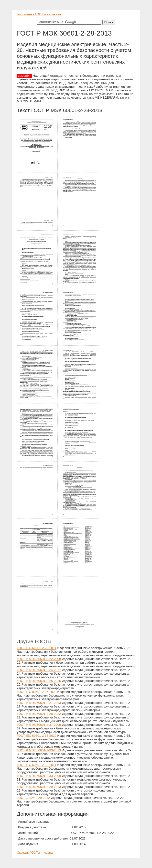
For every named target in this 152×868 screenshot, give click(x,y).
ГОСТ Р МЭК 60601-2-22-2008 (39, 659)
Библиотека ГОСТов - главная (39, 14)
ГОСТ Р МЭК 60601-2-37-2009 (39, 725)
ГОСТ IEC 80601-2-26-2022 (37, 692)
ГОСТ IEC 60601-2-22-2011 (37, 648)
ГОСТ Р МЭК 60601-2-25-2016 (39, 681)
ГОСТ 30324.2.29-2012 (33, 798)
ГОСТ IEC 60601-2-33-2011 (37, 765)
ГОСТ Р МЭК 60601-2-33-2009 (39, 776)
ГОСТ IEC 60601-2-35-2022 (37, 736)
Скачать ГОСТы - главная (36, 853)
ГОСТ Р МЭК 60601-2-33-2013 (39, 750)
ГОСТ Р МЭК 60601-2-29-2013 (39, 787)
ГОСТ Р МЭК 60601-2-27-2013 (39, 703)
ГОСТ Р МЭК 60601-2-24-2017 (39, 670)
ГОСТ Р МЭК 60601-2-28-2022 (39, 714)
